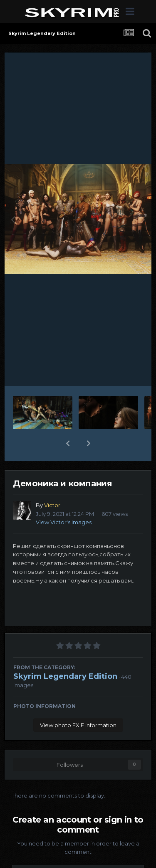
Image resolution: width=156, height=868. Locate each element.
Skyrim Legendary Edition (65, 676)
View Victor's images (64, 522)
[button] (68, 443)
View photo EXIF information (78, 725)
